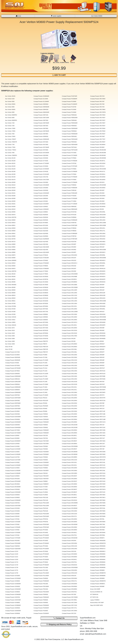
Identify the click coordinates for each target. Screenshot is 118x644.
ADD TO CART (59, 75)
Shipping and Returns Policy (59, 624)
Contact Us (59, 618)
